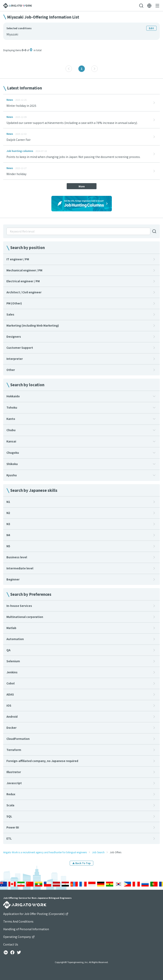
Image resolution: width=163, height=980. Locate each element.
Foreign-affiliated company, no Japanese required (42, 761)
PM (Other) (14, 303)
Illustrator (14, 772)
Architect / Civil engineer (24, 292)
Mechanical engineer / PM (24, 270)
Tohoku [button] (12, 407)
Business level (17, 557)
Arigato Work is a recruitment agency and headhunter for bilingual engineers (45, 852)
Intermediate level (20, 568)
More (82, 186)
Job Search (98, 852)
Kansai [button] (11, 441)
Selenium (13, 661)
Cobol (10, 683)
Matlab (11, 628)
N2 (8, 513)
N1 (8, 502)
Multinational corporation (25, 617)
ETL (9, 838)
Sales (10, 314)
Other (11, 370)
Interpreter (15, 359)
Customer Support (20, 348)
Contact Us (11, 944)
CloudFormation (18, 739)
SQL (9, 816)
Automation (15, 639)
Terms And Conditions (18, 921)
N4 (8, 535)
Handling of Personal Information (26, 929)
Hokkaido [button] (13, 396)
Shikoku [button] (12, 464)
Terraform (14, 750)
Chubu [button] (11, 430)
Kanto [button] (11, 419)
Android (12, 716)
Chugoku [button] (13, 453)
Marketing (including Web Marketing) (33, 325)
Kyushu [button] (12, 475)
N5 (8, 546)
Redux (11, 794)
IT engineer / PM (18, 259)
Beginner (13, 579)
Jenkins (12, 672)
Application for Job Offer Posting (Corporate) (36, 914)
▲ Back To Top (81, 863)
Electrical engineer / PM (23, 281)
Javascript (14, 783)
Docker (11, 728)
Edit (151, 28)
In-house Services (19, 606)
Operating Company (19, 937)
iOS (9, 705)
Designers (14, 336)
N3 (8, 524)
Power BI (13, 827)
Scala (10, 805)
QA (8, 650)
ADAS (10, 694)
